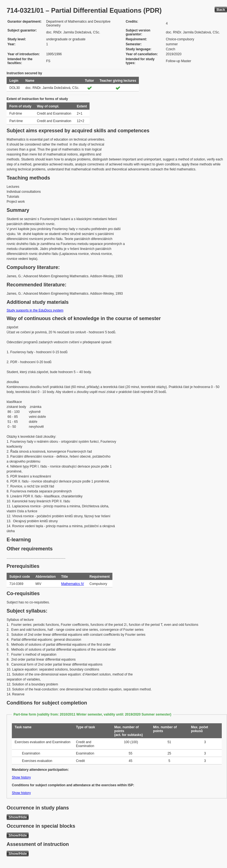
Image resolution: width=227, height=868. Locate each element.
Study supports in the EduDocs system (35, 310)
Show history (21, 777)
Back (221, 10)
